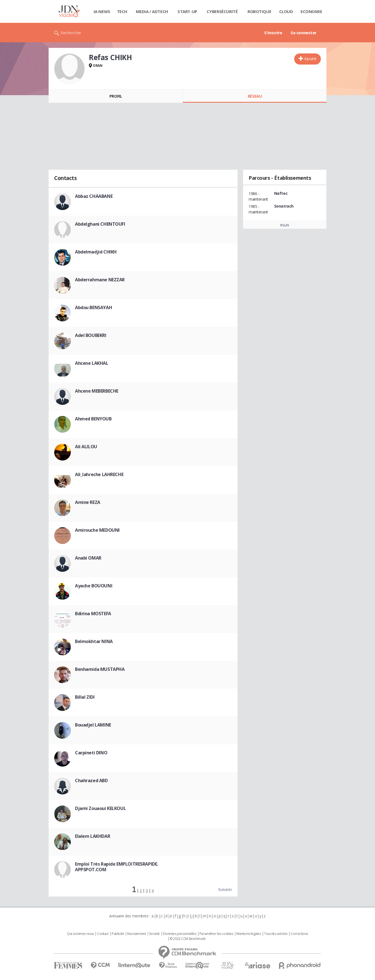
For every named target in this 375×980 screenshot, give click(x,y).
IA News (102, 11)
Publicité (118, 934)
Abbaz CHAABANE (94, 196)
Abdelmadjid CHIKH (96, 252)
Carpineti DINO (91, 753)
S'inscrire (273, 33)
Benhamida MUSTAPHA (100, 669)
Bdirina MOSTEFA (93, 614)
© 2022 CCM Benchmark (188, 939)
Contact (103, 934)
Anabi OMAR (88, 558)
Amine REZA (88, 502)
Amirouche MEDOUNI (97, 530)
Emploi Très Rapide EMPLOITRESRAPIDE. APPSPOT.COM (117, 867)
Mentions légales (249, 934)
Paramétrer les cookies (216, 934)
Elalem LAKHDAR (92, 836)
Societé (154, 934)
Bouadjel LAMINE (93, 725)
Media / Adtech (152, 11)
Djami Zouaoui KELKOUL (100, 808)
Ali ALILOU (86, 447)
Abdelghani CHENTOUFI (100, 224)
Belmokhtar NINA (94, 641)
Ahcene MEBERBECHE (97, 391)
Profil (116, 96)
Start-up (187, 11)
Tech (122, 11)
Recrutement (137, 934)
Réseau (255, 96)
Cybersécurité (222, 11)
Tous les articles (276, 934)
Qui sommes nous (80, 934)
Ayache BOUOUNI (94, 586)
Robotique (259, 11)
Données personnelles (180, 934)
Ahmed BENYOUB (93, 419)
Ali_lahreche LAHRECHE (99, 474)
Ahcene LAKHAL (92, 363)
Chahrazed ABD (91, 780)
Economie (311, 11)
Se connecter (304, 33)
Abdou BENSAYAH (93, 307)
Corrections (299, 934)
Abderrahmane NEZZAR (100, 280)
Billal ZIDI (85, 697)
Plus (285, 225)
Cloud (286, 11)
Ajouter (310, 59)
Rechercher (71, 33)
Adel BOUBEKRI (91, 335)
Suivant (224, 890)
